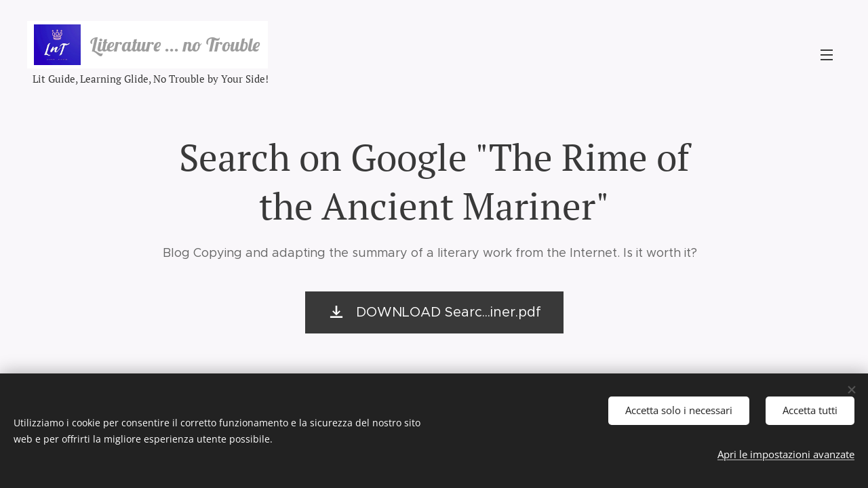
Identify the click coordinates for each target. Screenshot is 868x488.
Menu (827, 55)
